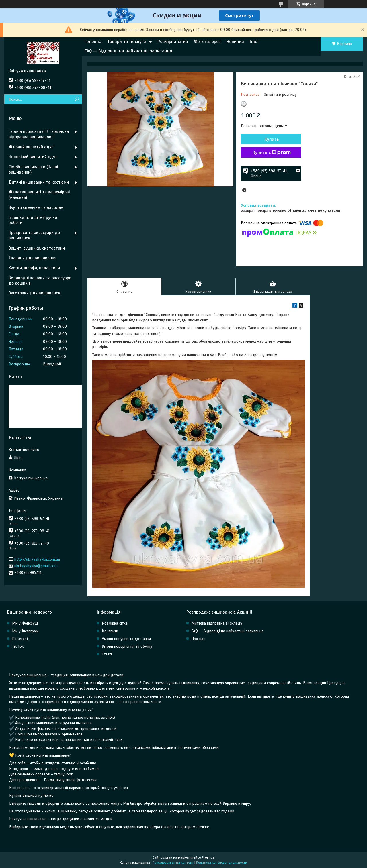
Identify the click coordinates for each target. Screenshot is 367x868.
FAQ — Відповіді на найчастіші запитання (128, 51)
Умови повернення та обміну (127, 646)
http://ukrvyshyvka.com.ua (37, 559)
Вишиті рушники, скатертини (37, 248)
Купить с (272, 152)
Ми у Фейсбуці (25, 623)
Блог (254, 42)
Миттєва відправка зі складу (217, 623)
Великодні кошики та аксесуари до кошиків (40, 281)
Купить (272, 139)
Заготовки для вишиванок (35, 293)
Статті (107, 654)
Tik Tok (18, 646)
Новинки (235, 42)
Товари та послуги (127, 42)
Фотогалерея (207, 42)
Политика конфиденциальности (222, 863)
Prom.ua (208, 857)
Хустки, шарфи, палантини (34, 268)
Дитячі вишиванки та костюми (39, 182)
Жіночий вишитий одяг (31, 147)
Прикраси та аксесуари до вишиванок (34, 235)
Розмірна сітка (173, 42)
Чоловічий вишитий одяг (33, 157)
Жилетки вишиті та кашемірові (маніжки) (39, 195)
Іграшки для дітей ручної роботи (33, 220)
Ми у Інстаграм (25, 631)
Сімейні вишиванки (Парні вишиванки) (33, 169)
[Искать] (77, 99)
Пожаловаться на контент (173, 863)
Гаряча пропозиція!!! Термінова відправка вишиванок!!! (39, 134)
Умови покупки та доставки (126, 639)
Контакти (110, 631)
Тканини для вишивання (33, 258)
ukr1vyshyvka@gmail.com (36, 566)
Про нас (198, 639)
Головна (93, 42)
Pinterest (20, 639)
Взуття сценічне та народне (36, 207)
